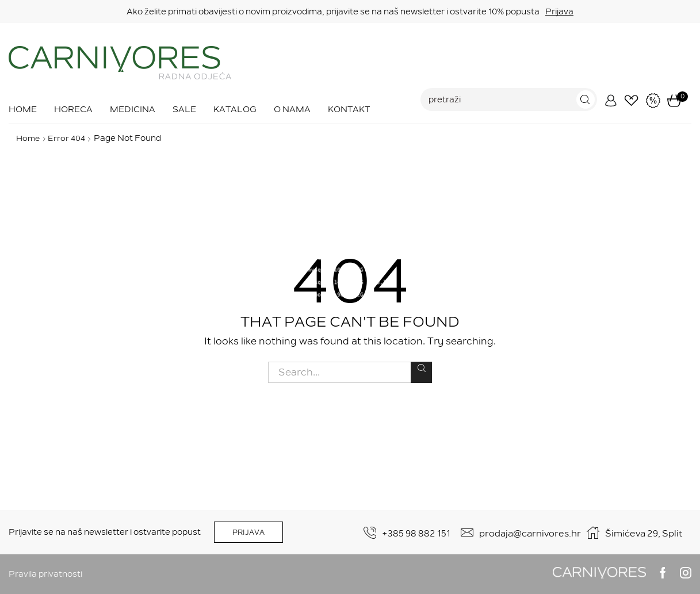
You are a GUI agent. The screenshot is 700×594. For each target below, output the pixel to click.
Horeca (73, 109)
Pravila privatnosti (45, 574)
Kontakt (349, 109)
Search (421, 368)
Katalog (235, 109)
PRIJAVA (248, 532)
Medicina (133, 109)
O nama (292, 109)
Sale (184, 109)
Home (23, 109)
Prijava (559, 12)
